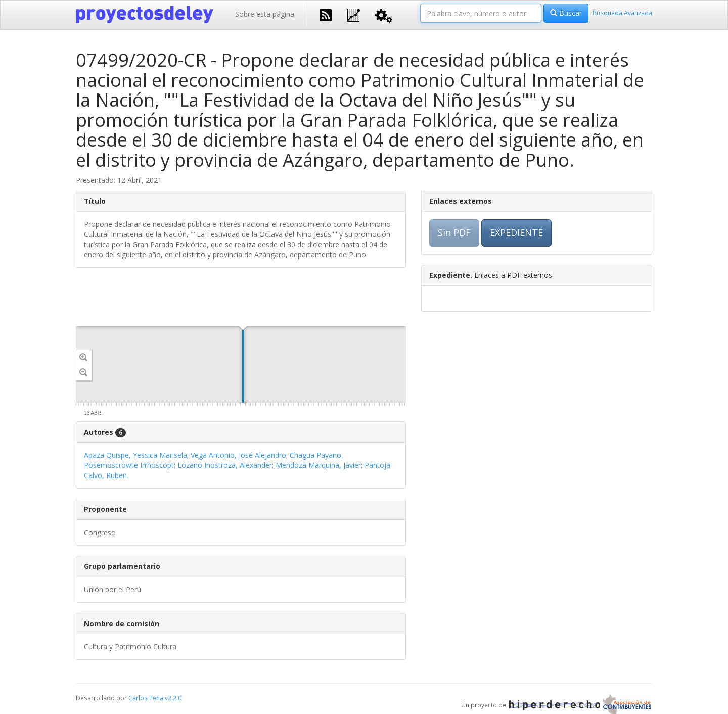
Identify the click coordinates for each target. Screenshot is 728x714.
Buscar (566, 13)
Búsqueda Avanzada (622, 13)
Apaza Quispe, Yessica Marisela (135, 455)
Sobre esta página (265, 14)
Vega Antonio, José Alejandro (238, 455)
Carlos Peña (146, 698)
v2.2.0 (173, 698)
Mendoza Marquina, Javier (318, 465)
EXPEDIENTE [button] (516, 232)
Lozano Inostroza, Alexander (225, 465)
